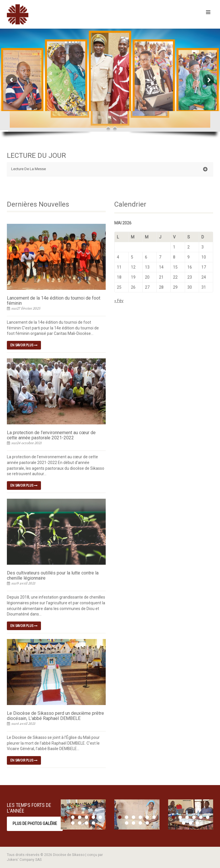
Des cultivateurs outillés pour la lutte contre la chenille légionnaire (53, 575)
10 (93, 823)
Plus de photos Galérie (35, 824)
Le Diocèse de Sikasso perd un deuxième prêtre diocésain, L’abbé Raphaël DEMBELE (55, 716)
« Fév (119, 301)
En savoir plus (24, 345)
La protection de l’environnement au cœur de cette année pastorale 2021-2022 (51, 435)
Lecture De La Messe (109, 169)
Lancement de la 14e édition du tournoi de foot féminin (54, 301)
